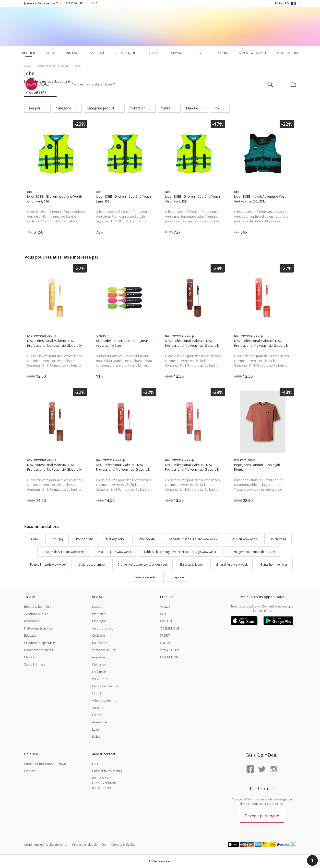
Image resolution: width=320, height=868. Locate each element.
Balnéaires (100, 643)
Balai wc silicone (191, 565)
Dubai (96, 737)
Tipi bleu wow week (243, 539)
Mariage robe (115, 539)
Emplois (30, 771)
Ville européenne (104, 701)
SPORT (165, 635)
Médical (30, 657)
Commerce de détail (39, 650)
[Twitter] (262, 769)
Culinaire (98, 664)
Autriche (98, 708)
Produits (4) (36, 92)
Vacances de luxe (104, 650)
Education (31, 635)
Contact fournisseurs (107, 771)
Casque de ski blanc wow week (64, 552)
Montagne (99, 621)
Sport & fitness (35, 664)
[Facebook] (250, 769)
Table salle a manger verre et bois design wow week (180, 552)
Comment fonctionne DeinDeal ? (47, 764)
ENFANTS (166, 643)
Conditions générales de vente (46, 844)
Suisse (97, 606)
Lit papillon (176, 577)
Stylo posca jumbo (92, 565)
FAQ (95, 764)
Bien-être (99, 614)
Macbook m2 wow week (114, 552)
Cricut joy (57, 539)
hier (281, 804)
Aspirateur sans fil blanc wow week (193, 539)
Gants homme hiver (274, 565)
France (97, 715)
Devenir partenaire (262, 816)
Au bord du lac (102, 628)
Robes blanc (85, 539)
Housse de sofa (145, 577)
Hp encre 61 (278, 539)
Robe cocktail (147, 539)
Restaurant (32, 621)
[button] (312, 860)
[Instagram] (274, 769)
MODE (165, 614)
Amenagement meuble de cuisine (252, 552)
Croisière (98, 635)
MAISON (166, 621)
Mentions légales (123, 844)
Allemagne (100, 722)
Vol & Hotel (100, 679)
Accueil (165, 606)
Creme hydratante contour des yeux (142, 565)
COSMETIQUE (170, 628)
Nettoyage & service (38, 628)
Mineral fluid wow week (231, 565)
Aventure (99, 657)
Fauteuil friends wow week (48, 565)
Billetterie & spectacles (40, 643)
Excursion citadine (105, 686)
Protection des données (89, 844)
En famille (99, 672)
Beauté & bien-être (38, 606)
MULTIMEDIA (169, 657)
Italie (95, 729)
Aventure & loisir (36, 614)
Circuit (97, 693)
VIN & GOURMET (172, 650)
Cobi (34, 539)
